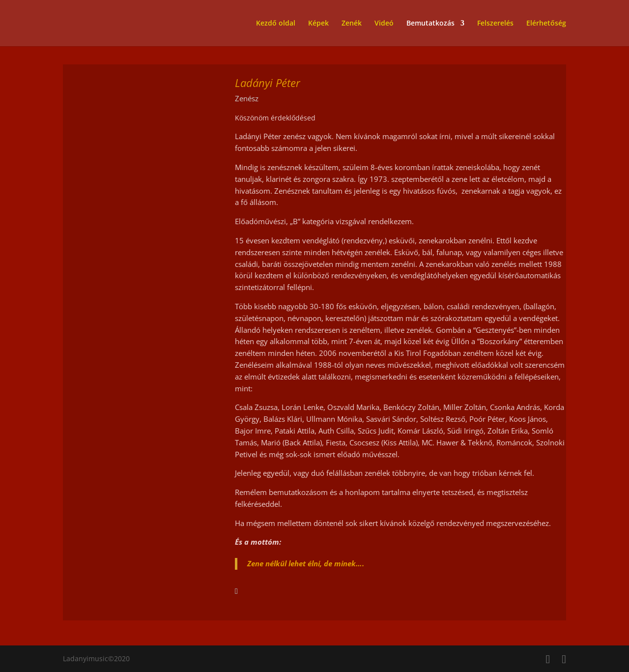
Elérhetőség (546, 24)
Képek (318, 24)
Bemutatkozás (430, 24)
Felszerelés (495, 24)
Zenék (352, 24)
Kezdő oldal (276, 24)
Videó (384, 24)
